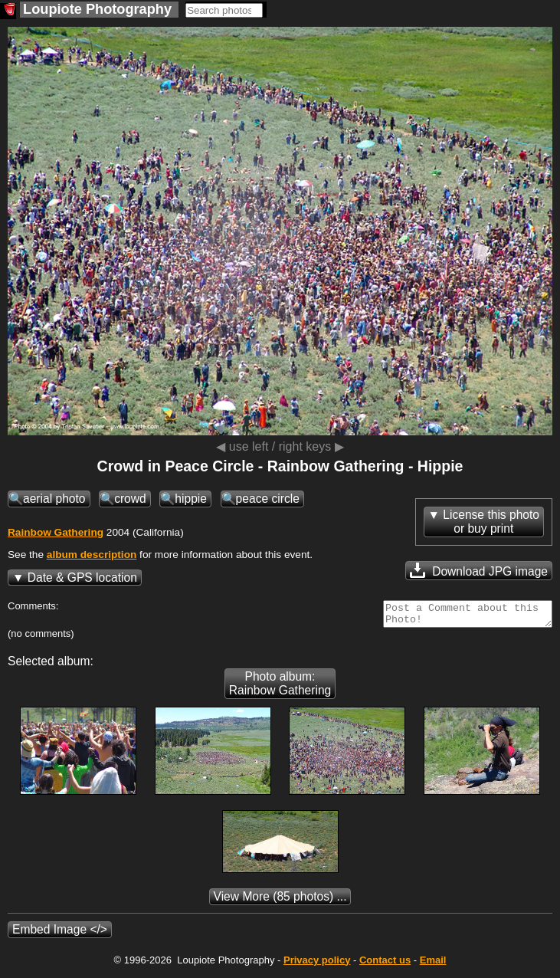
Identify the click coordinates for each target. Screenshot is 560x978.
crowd (130, 499)
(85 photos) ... (280, 901)
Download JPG (479, 570)
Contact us (385, 965)
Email (433, 965)
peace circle (268, 499)
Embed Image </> (60, 934)
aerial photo (54, 499)
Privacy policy (317, 965)
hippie (191, 499)
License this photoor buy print (491, 522)
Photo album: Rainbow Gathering (280, 688)
